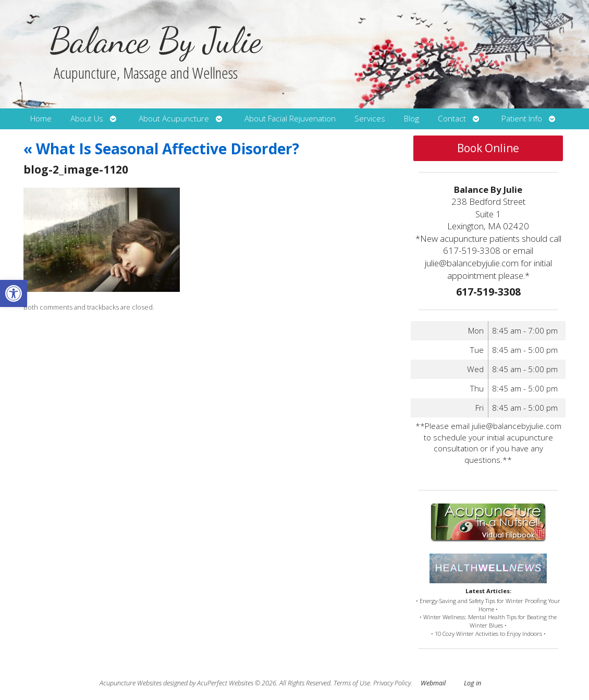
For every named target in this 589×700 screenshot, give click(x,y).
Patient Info (522, 119)
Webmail (433, 683)
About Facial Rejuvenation (290, 119)
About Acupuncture (174, 119)
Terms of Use (352, 683)
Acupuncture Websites (131, 683)
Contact (452, 119)
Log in (473, 683)
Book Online (488, 148)
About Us (87, 119)
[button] (14, 293)
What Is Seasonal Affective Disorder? (161, 149)
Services (370, 119)
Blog (412, 119)
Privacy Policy (392, 683)
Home (41, 119)
